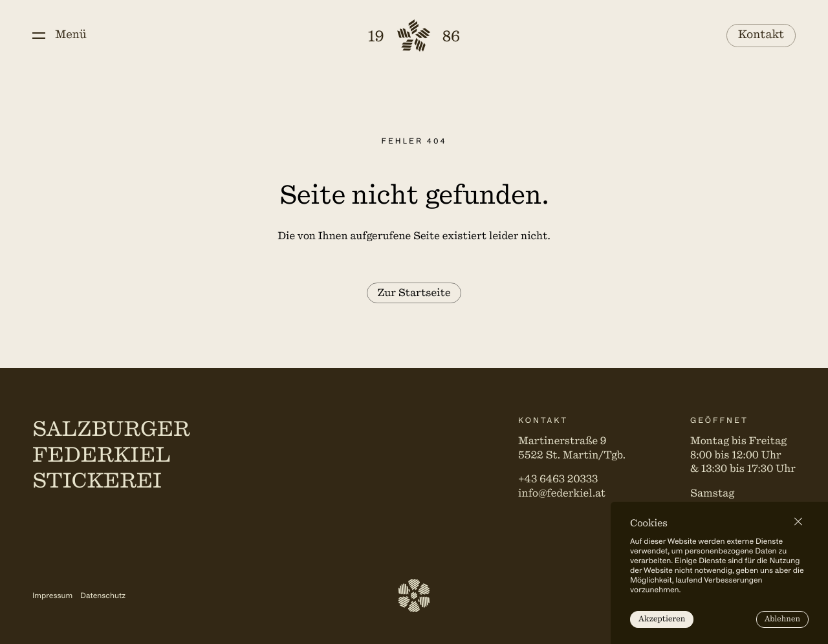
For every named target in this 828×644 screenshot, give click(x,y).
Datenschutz (103, 596)
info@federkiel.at (562, 493)
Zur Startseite (414, 293)
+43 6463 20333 (558, 479)
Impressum (52, 596)
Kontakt (761, 35)
